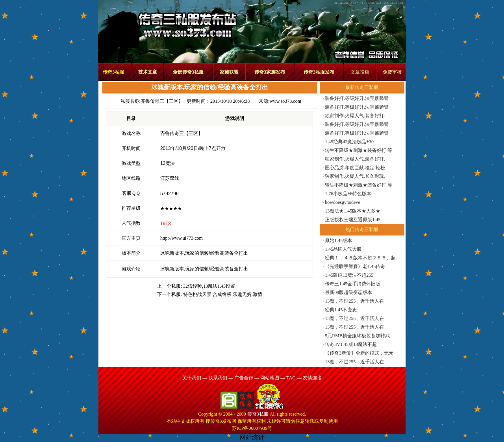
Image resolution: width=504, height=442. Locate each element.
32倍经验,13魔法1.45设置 (209, 286)
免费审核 (392, 72)
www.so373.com (285, 101)
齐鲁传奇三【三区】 (162, 101)
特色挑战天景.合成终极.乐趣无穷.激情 (223, 294)
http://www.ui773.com (182, 238)
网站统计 (252, 437)
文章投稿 (360, 72)
